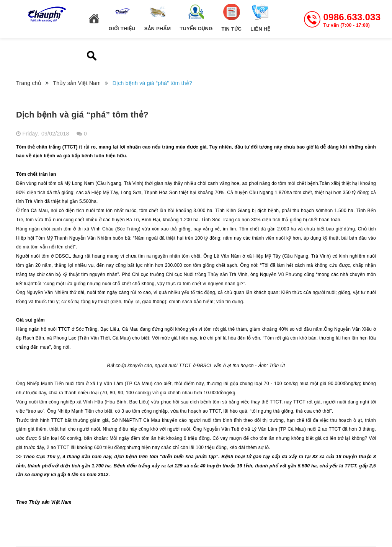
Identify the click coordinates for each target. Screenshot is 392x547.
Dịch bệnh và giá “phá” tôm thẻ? (82, 115)
